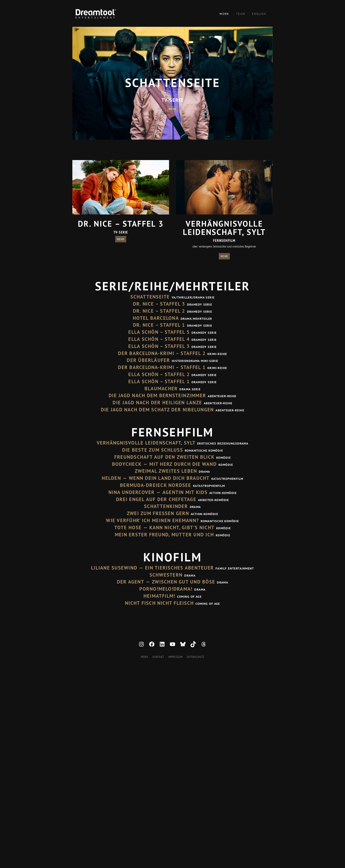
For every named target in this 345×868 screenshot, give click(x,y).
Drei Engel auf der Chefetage (156, 499)
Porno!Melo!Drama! (166, 589)
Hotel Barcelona (156, 318)
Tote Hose (128, 528)
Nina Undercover (132, 492)
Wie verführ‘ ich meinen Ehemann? (152, 520)
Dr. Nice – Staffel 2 (159, 311)
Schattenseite (150, 297)
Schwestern (166, 575)
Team (241, 14)
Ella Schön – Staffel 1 (159, 381)
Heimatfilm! (159, 596)
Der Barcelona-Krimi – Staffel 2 (162, 353)
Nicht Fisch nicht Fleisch (159, 603)
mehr (172, 109)
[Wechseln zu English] (259, 14)
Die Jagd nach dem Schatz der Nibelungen (157, 410)
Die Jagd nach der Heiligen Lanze (157, 403)
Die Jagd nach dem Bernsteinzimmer (157, 395)
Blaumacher (161, 389)
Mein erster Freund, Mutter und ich (164, 535)
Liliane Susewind (114, 568)
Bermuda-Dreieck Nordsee (156, 485)
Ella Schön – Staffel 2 (159, 374)
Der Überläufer (148, 360)
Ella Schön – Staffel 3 (159, 346)
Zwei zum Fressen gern (158, 513)
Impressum (175, 657)
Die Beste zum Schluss (153, 450)
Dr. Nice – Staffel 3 (159, 304)
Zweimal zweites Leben (166, 471)
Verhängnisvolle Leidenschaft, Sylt (146, 443)
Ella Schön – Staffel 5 (159, 332)
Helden (111, 478)
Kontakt (158, 657)
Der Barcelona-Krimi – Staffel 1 (162, 367)
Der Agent (131, 582)
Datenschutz (195, 657)
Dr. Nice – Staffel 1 (159, 325)
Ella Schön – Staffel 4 (159, 339)
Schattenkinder (166, 506)
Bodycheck (127, 464)
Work (224, 14)
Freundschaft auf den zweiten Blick (164, 457)
